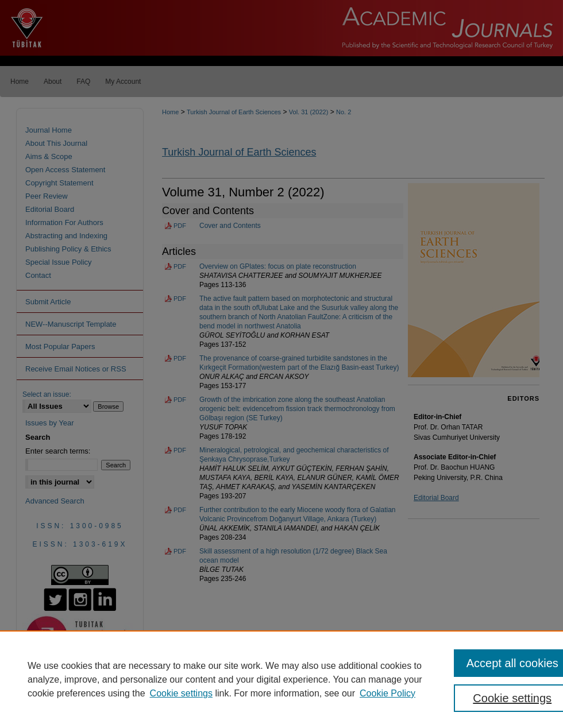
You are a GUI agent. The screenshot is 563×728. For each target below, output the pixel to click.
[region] (281, 679)
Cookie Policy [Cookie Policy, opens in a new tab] (387, 693)
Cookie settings (181, 693)
